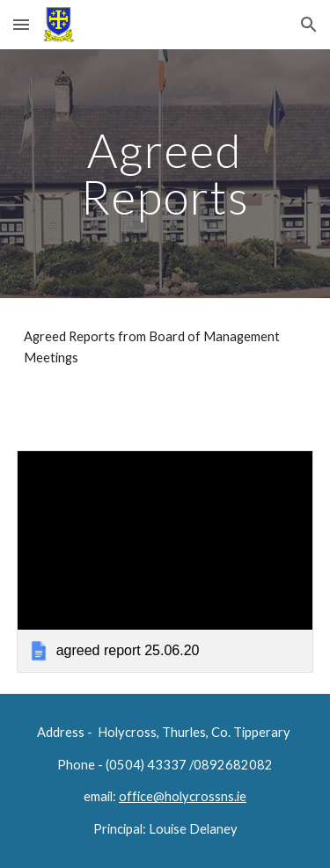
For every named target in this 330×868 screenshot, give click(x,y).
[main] (165, 174)
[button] (21, 24)
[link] (165, 562)
